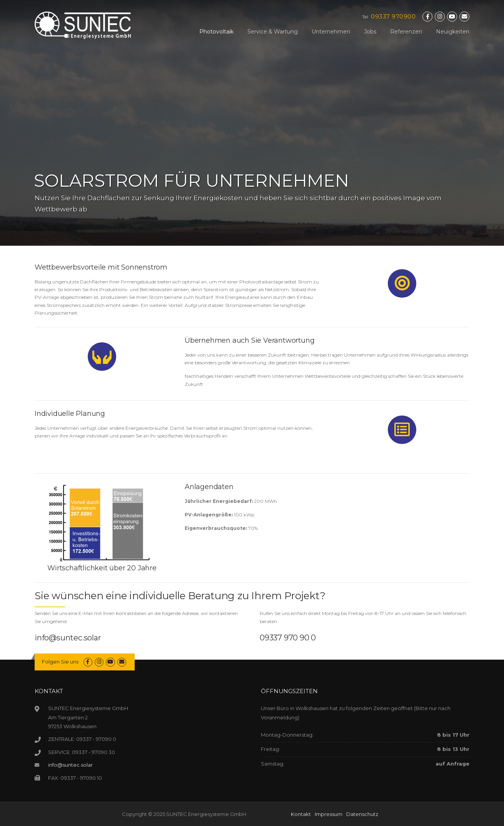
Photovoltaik (216, 32)
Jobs (370, 32)
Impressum (329, 814)
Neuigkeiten (453, 32)
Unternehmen (331, 32)
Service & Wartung (273, 32)
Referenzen (406, 32)
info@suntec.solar (68, 638)
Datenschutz (362, 814)
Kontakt (301, 814)
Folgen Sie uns (60, 662)
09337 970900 (393, 16)
